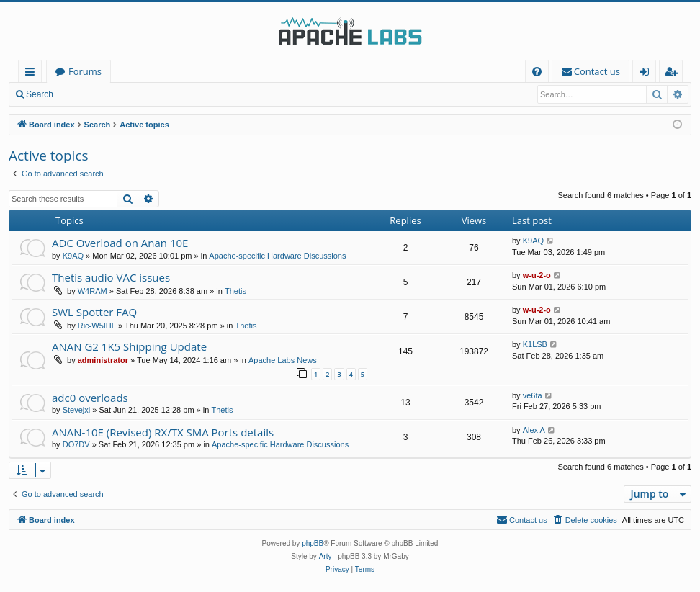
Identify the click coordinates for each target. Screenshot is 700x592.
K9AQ (73, 256)
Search (40, 94)
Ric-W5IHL (97, 326)
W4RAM (93, 291)
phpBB (313, 543)
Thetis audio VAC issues (111, 277)
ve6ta (533, 395)
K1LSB (535, 344)
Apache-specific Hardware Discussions (277, 256)
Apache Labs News (283, 360)
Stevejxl (77, 410)
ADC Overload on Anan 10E (120, 243)
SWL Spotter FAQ (94, 312)
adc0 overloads (90, 398)
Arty (326, 556)
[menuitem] (537, 72)
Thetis (235, 291)
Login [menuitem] (647, 74)
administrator (103, 360)
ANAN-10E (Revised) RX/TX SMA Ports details (163, 432)
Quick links (33, 74)
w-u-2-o (537, 275)
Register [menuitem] (674, 74)
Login (85, 94)
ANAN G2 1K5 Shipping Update (129, 346)
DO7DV (76, 444)
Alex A (534, 430)
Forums (85, 71)
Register (133, 94)
